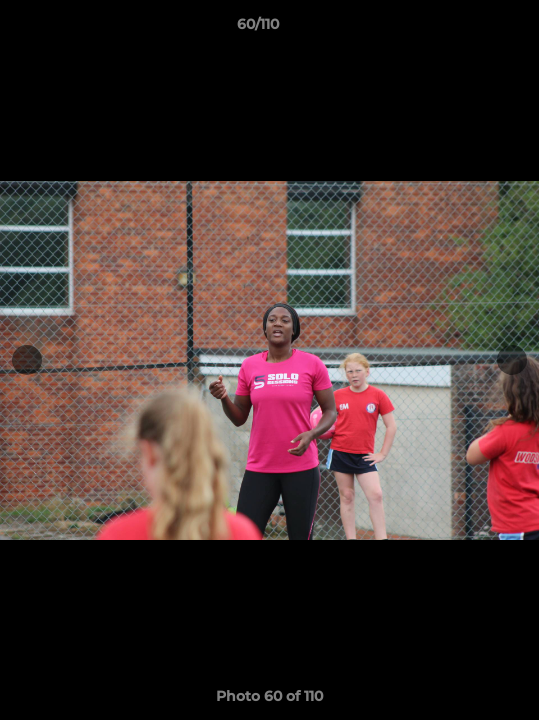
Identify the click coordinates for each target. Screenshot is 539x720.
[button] (467, 29)
